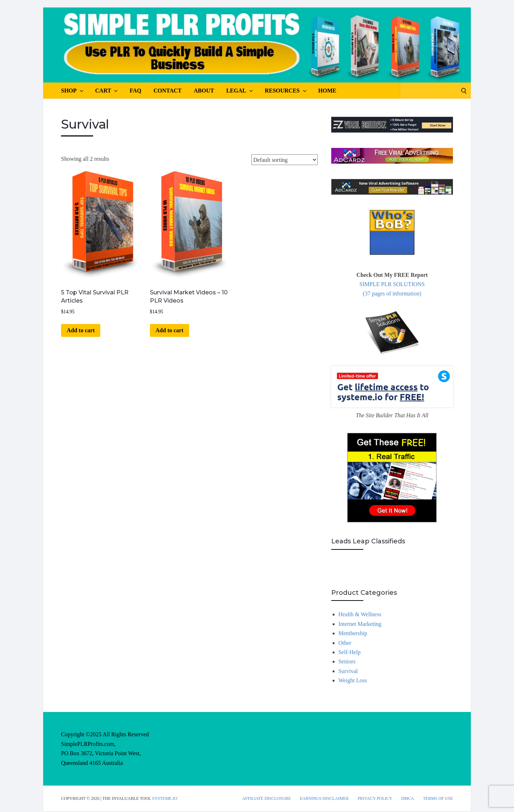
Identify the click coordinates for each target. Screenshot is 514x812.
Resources (286, 91)
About (204, 91)
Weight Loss (353, 680)
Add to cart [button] (81, 330)
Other (345, 643)
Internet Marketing (360, 624)
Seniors (347, 661)
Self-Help (349, 652)
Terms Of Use (438, 798)
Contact (168, 91)
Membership (353, 633)
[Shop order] (284, 160)
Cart (107, 91)
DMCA (408, 798)
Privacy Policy (375, 798)
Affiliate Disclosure (267, 798)
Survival (348, 671)
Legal (240, 91)
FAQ (135, 91)
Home (327, 91)
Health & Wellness (360, 614)
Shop (72, 91)
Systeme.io (165, 798)
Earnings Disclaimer (324, 798)
